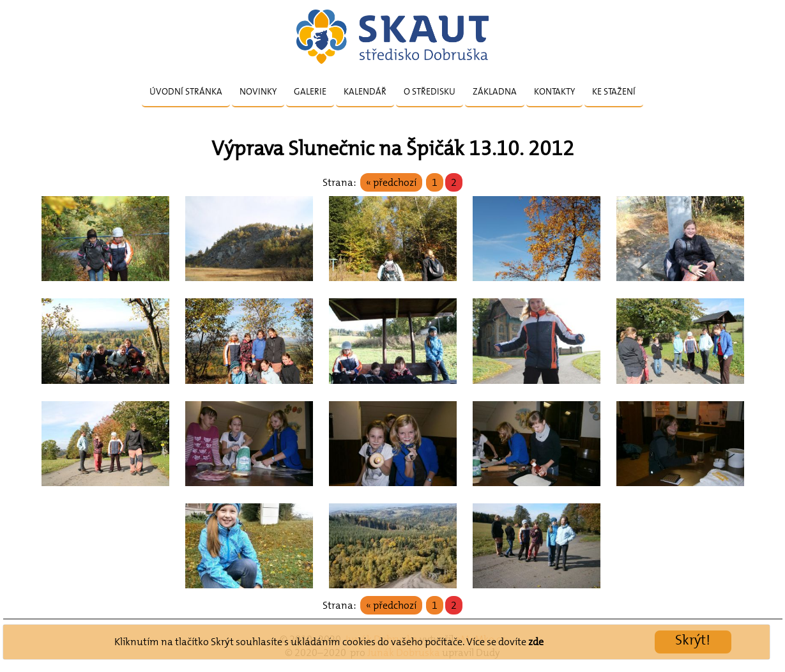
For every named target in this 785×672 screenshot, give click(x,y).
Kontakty (554, 91)
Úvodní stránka (186, 91)
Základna (495, 91)
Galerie (310, 91)
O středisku (430, 91)
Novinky (258, 91)
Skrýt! (693, 640)
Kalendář (365, 91)
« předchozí (391, 182)
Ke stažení (614, 91)
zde (536, 642)
